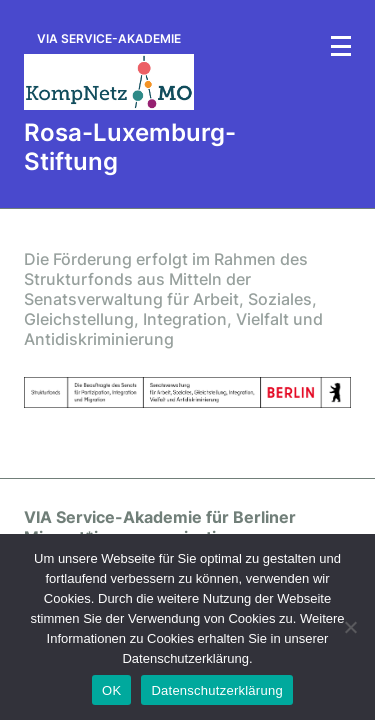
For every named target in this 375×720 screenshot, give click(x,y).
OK (111, 690)
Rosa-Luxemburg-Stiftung (130, 147)
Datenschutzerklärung (216, 690)
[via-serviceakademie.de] (109, 71)
